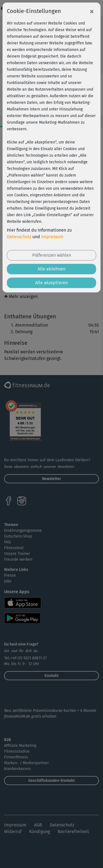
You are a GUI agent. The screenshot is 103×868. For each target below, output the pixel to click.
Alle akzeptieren (51, 283)
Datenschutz (19, 237)
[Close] (92, 11)
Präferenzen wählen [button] (52, 255)
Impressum (52, 237)
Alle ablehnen (51, 269)
